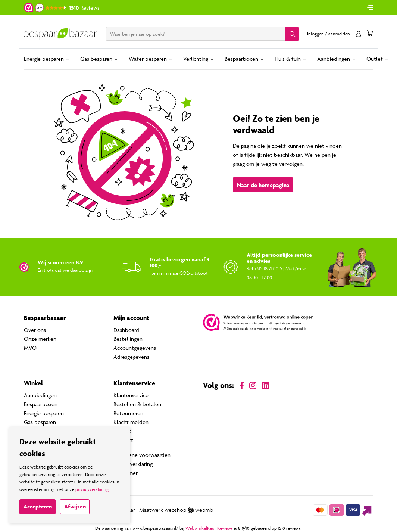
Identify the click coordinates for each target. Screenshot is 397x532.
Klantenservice (131, 395)
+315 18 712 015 (268, 268)
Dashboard (126, 330)
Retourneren (128, 413)
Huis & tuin (288, 59)
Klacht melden (131, 422)
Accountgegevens (135, 348)
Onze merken (40, 339)
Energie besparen (44, 59)
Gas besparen (96, 59)
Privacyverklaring (133, 464)
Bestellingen (128, 339)
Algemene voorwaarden (142, 455)
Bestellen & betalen (137, 404)
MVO (30, 348)
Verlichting (196, 59)
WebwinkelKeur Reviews (209, 528)
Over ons (35, 330)
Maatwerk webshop (163, 510)
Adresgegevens (131, 357)
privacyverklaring (92, 489)
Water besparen (148, 59)
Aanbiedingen (334, 59)
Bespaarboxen (241, 59)
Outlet (375, 59)
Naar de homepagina (263, 185)
